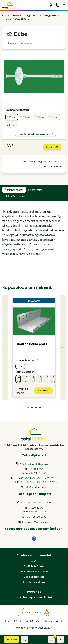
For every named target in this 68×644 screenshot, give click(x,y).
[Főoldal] (9, 5)
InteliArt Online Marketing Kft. (44, 621)
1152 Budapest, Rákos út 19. (36, 502)
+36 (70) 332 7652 (47, 482)
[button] (24, 639)
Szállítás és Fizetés (34, 566)
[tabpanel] (34, 233)
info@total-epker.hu (36, 487)
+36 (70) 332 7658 (25, 482)
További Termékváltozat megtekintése (34, 134)
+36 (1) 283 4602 (26, 478)
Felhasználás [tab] (35, 190)
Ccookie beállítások (34, 582)
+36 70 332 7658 (50, 166)
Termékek (11, 639)
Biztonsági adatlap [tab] (15, 196)
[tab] (28, 408)
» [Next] (63, 347)
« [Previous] (5, 347)
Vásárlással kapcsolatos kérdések (34, 597)
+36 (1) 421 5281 (46, 478)
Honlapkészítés (15, 621)
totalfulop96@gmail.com (36, 522)
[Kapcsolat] (57, 5)
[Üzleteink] (51, 5)
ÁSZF (34, 561)
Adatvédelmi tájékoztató (34, 571)
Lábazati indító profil (31, 344)
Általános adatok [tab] (14, 190)
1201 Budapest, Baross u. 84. (36, 464)
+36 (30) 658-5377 (36, 517)
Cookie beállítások (34, 577)
